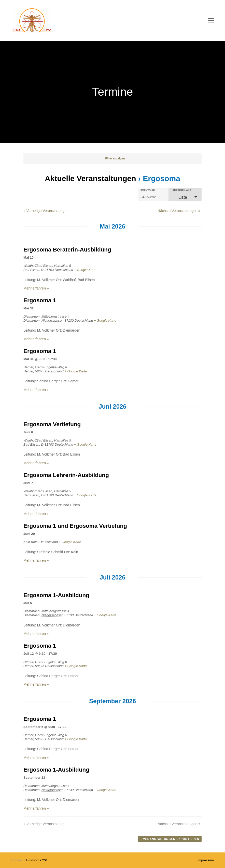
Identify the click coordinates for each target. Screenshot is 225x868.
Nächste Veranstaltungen (179, 211)
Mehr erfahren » (36, 288)
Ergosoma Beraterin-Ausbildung (67, 250)
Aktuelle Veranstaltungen (92, 178)
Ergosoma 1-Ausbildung (56, 595)
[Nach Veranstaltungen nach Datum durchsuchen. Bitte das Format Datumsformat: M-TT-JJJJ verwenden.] (153, 197)
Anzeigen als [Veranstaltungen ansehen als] (182, 191)
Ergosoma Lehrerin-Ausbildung (66, 475)
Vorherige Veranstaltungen (46, 211)
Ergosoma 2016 (38, 860)
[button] (211, 20)
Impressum (206, 860)
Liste (180, 197)
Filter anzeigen (115, 158)
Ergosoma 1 (40, 300)
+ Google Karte (85, 270)
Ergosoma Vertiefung (52, 424)
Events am (148, 191)
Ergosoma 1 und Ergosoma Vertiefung (75, 526)
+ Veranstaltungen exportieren (170, 839)
